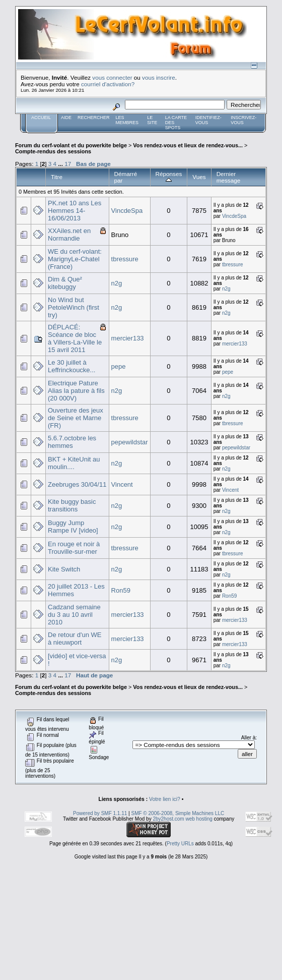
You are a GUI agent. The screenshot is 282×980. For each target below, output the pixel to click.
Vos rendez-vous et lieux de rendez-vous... (188, 145)
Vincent (122, 484)
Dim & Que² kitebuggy (65, 283)
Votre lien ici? (165, 799)
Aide (66, 118)
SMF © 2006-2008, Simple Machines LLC (178, 813)
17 (68, 164)
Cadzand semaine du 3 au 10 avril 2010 (74, 615)
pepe (119, 366)
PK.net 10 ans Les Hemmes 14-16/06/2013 (75, 211)
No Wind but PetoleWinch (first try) (74, 307)
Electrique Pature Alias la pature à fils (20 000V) (76, 391)
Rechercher (94, 118)
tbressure (125, 259)
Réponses (169, 177)
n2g (117, 283)
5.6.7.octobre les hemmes (72, 442)
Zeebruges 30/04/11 (77, 484)
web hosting (199, 819)
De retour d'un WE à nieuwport (75, 639)
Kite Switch (64, 569)
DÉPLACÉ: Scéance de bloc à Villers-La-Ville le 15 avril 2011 (75, 338)
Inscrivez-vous (243, 120)
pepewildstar (130, 442)
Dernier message (229, 177)
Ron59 (121, 590)
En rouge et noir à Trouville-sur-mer (74, 548)
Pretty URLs (180, 844)
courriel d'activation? (108, 84)
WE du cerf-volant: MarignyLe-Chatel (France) (75, 259)
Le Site (152, 120)
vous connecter (112, 77)
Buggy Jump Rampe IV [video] (73, 527)
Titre (57, 177)
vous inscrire (159, 77)
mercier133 (128, 338)
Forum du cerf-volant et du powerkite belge (71, 145)
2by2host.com (168, 819)
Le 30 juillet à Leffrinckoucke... (72, 366)
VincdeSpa (127, 211)
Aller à (248, 738)
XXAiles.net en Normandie (69, 235)
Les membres (127, 120)
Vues (199, 177)
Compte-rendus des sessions (53, 151)
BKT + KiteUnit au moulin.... (74, 463)
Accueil (41, 118)
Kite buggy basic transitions (72, 505)
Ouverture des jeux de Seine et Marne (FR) (76, 418)
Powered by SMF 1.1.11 (100, 813)
